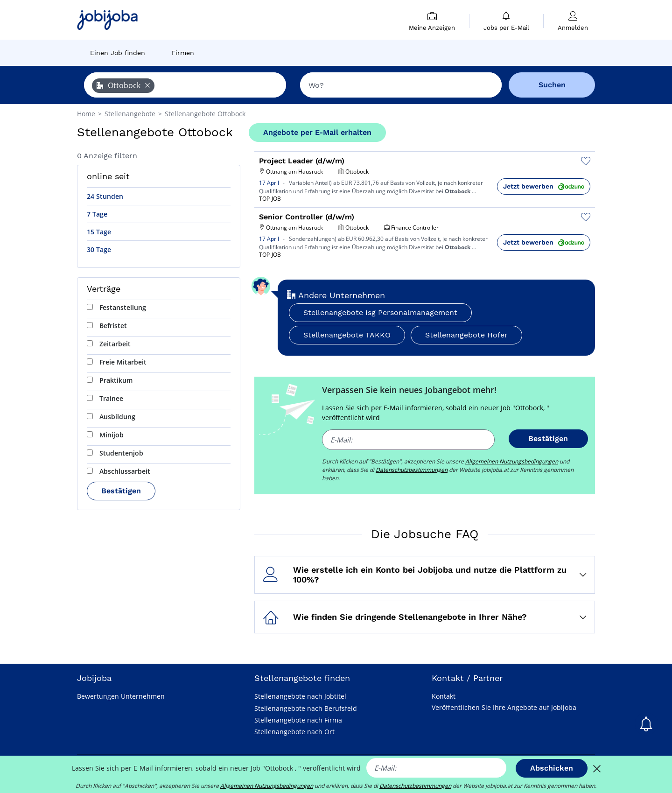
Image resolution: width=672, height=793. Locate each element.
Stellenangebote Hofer (466, 335)
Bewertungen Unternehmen (121, 696)
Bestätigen (121, 491)
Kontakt (444, 696)
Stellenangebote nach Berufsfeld (306, 708)
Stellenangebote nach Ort (294, 732)
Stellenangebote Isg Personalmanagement (380, 312)
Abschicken (552, 768)
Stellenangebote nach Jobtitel (300, 696)
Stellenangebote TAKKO (347, 335)
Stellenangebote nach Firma (298, 720)
